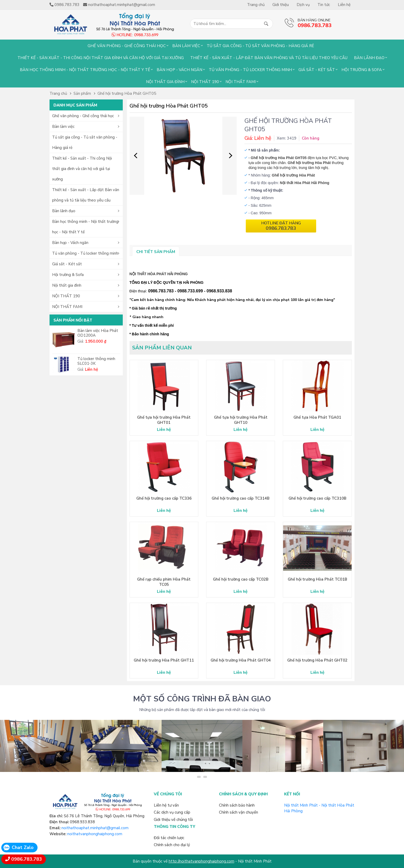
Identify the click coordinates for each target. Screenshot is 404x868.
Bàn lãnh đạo (369, 58)
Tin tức (324, 5)
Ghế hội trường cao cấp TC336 (164, 498)
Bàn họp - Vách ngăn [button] (70, 243)
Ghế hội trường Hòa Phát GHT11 (164, 660)
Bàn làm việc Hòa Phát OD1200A (98, 333)
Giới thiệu (281, 5)
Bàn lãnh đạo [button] (64, 211)
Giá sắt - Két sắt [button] (67, 264)
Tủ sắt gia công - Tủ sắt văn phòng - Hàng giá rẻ (260, 46)
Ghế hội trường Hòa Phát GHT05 (127, 93)
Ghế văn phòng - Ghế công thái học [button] (83, 116)
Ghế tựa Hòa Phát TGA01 (317, 417)
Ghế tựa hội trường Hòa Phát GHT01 (164, 420)
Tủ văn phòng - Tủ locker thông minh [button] (85, 253)
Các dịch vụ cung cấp (172, 812)
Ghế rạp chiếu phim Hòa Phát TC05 (164, 582)
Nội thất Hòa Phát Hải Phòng (305, 183)
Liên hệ (344, 5)
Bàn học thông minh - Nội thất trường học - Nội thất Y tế (85, 70)
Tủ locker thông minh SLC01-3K (96, 361)
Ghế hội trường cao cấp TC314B (241, 498)
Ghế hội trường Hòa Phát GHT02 (317, 660)
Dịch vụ (303, 5)
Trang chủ (256, 5)
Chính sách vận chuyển (238, 812)
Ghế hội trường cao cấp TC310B (317, 498)
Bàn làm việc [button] (63, 127)
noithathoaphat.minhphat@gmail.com (95, 828)
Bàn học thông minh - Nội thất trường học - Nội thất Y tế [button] (85, 227)
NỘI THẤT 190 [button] (66, 296)
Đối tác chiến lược (169, 838)
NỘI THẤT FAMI (241, 82)
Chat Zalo (23, 847)
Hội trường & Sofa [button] (68, 275)
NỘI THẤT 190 (205, 82)
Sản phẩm (82, 93)
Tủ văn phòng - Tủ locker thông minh (250, 70)
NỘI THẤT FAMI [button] (67, 307)
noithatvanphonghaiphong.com (95, 834)
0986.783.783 (27, 859)
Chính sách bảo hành (237, 805)
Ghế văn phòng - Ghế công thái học (127, 46)
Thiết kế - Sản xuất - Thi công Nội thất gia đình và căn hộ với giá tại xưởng (101, 58)
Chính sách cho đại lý (172, 845)
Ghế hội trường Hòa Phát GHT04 (241, 660)
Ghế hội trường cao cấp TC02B (241, 579)
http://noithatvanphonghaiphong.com (201, 861)
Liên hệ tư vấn (166, 805)
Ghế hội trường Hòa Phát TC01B (317, 579)
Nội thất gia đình (165, 82)
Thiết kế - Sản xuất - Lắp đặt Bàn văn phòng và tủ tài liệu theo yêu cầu (269, 58)
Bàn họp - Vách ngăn (179, 70)
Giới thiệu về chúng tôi (173, 820)
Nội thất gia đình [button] (67, 285)
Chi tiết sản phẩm (156, 252)
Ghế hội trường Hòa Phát (309, 163)
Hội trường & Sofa (362, 70)
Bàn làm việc (186, 46)
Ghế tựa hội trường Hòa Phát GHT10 (241, 420)
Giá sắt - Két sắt (317, 70)
